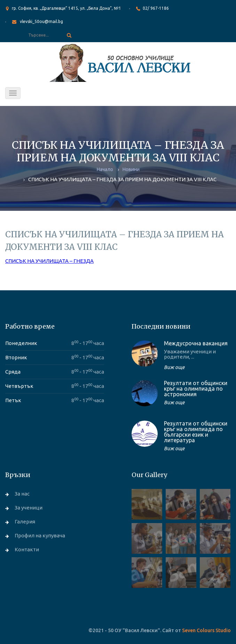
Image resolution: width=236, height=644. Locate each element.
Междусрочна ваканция (196, 343)
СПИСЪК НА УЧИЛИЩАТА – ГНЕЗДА (49, 261)
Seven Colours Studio (206, 630)
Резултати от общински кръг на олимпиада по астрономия (196, 389)
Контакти (27, 549)
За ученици (29, 508)
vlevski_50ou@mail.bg (41, 21)
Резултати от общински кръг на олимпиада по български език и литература (196, 432)
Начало (105, 169)
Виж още (174, 367)
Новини (131, 169)
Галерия (25, 522)
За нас (22, 494)
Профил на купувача (40, 535)
